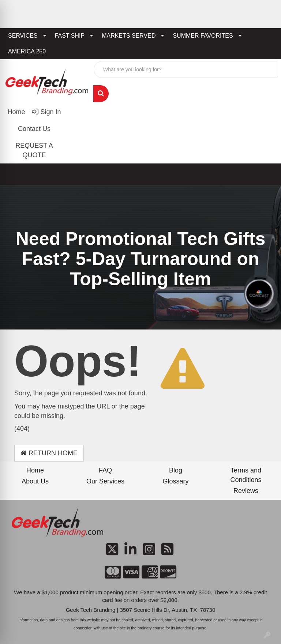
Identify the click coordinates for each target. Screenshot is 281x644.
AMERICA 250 (27, 51)
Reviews (246, 491)
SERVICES (23, 36)
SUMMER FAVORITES (203, 36)
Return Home (49, 453)
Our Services (105, 481)
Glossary (175, 481)
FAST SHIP (70, 36)
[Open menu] (266, 174)
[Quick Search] (186, 69)
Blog (176, 470)
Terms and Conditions (246, 475)
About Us (35, 481)
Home (35, 470)
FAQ (105, 470)
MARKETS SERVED (129, 36)
